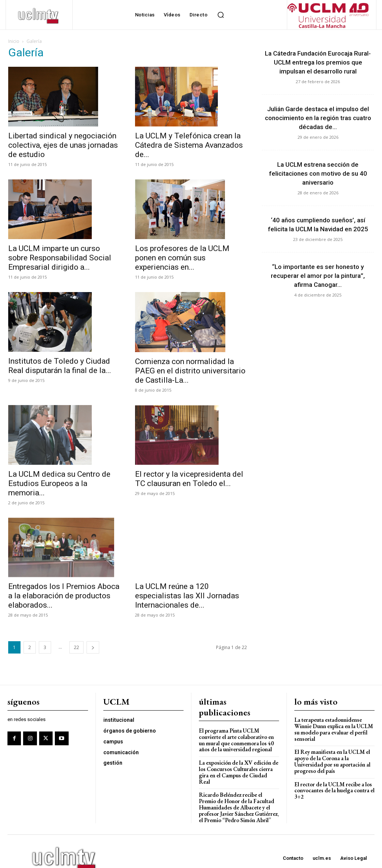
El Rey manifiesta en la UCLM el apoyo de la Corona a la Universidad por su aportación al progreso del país (332, 761)
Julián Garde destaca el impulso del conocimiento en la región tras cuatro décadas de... (318, 118)
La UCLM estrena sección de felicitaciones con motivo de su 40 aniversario (318, 173)
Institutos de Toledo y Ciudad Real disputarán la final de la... (60, 366)
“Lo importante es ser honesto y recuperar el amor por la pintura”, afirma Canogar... (318, 276)
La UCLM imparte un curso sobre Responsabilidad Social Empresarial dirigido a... (60, 258)
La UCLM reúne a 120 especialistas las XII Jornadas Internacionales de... (187, 581)
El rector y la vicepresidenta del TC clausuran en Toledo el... (189, 479)
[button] (220, 15)
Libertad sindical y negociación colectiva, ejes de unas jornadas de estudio (63, 145)
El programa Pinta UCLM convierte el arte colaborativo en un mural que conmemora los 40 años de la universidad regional (236, 740)
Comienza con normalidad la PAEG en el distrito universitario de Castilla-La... (190, 371)
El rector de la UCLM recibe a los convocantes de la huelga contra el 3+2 (334, 789)
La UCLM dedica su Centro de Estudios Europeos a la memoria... (59, 483)
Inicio (14, 41)
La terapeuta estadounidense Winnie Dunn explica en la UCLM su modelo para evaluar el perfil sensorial (334, 729)
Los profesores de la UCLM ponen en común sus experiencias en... (182, 258)
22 (76, 647)
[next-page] (93, 647)
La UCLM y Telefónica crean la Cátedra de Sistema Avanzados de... (189, 145)
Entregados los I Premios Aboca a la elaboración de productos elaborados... (64, 596)
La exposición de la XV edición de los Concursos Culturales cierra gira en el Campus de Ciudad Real (239, 768)
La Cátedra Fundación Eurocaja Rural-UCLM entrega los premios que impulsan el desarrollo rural (318, 62)
